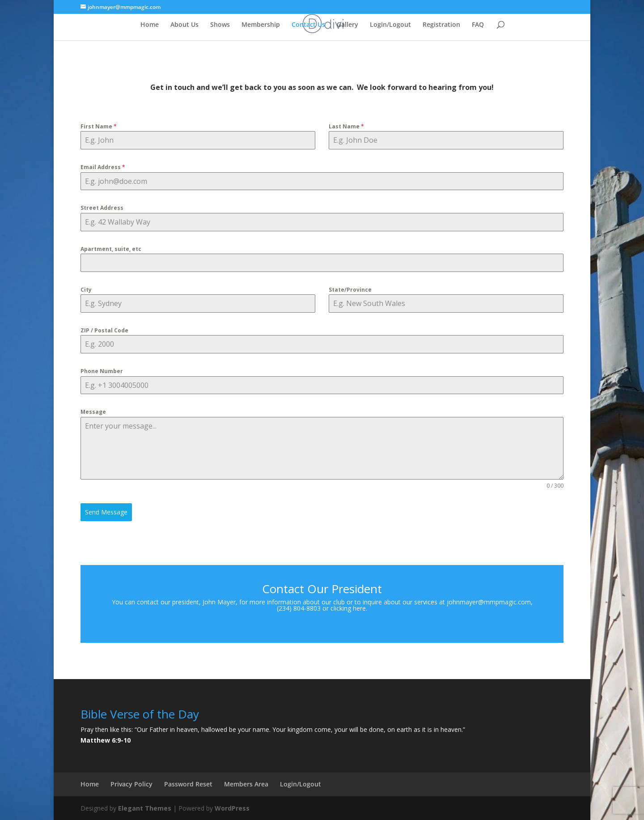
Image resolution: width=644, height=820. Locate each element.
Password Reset (188, 784)
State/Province (350, 290)
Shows (220, 25)
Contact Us (308, 25)
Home (150, 25)
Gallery (347, 25)
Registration (441, 25)
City (86, 290)
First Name (99, 126)
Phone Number (102, 371)
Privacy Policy (131, 784)
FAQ (478, 25)
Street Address (102, 208)
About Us (184, 25)
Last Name (346, 126)
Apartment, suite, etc (111, 249)
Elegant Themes (145, 808)
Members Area (246, 784)
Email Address (103, 167)
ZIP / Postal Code (104, 330)
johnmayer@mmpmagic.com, (490, 602)
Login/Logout (390, 25)
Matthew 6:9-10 (106, 740)
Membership (261, 25)
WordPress (232, 808)
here (359, 608)
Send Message (106, 512)
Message (93, 412)
